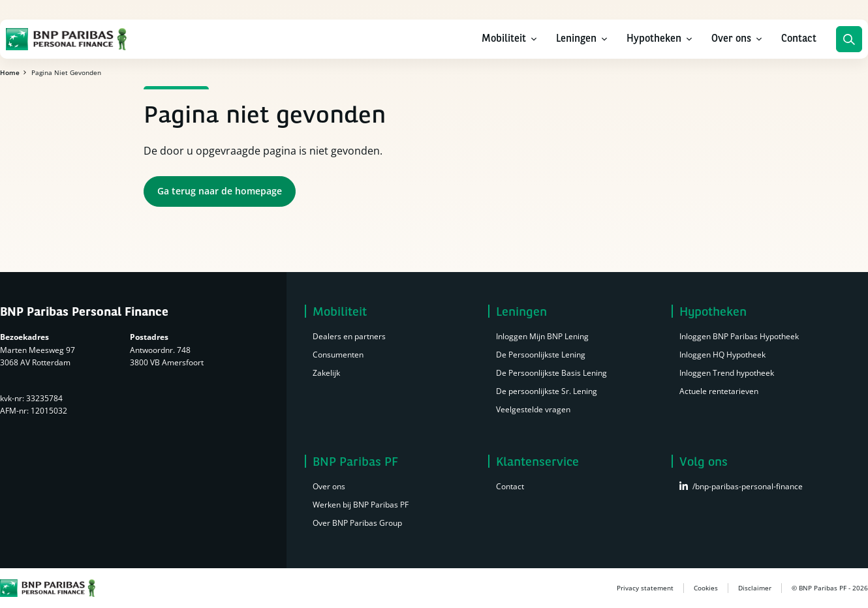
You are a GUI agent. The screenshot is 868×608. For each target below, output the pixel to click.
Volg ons (704, 462)
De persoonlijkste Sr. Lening (547, 391)
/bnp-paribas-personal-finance (748, 486)
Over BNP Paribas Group (357, 523)
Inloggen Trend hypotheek (727, 373)
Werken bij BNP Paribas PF (361, 505)
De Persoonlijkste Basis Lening (551, 373)
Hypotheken (654, 39)
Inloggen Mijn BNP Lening (542, 336)
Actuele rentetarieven (719, 391)
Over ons (731, 39)
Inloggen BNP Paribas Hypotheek (739, 336)
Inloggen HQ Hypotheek (722, 355)
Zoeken (849, 39)
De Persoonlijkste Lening (541, 355)
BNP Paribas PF (355, 462)
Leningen (576, 39)
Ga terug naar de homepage (220, 191)
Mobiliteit (504, 39)
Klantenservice (537, 462)
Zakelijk (326, 373)
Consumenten (338, 355)
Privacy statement (645, 588)
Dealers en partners (349, 336)
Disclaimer (755, 588)
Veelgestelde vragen (533, 409)
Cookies (706, 588)
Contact (799, 39)
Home (10, 72)
